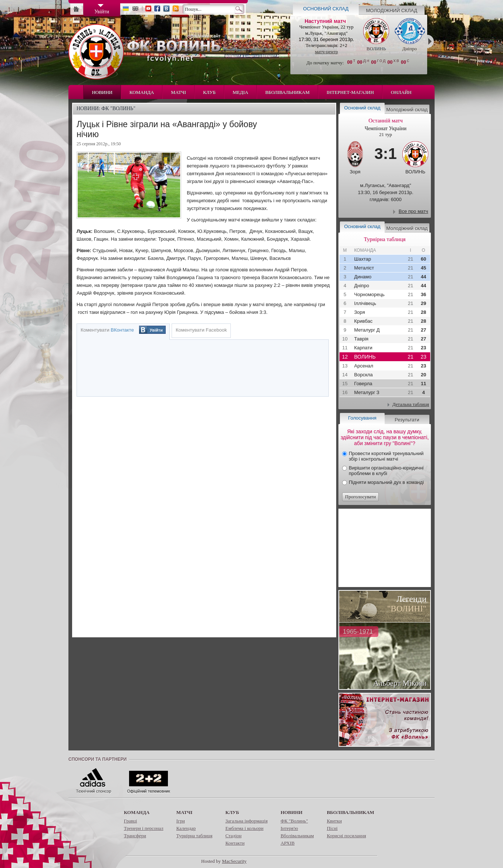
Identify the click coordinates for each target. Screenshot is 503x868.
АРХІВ (288, 843)
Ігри (181, 821)
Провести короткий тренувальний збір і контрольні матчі (386, 456)
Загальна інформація (246, 821)
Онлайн (401, 92)
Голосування (362, 418)
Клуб (209, 92)
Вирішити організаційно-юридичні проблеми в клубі (386, 471)
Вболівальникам (287, 92)
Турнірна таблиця (195, 836)
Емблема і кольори (244, 828)
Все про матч (413, 211)
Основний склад (326, 9)
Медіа (240, 92)
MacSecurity (234, 861)
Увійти (156, 330)
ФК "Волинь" (294, 821)
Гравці (131, 821)
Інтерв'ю (289, 828)
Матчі (178, 92)
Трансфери (135, 836)
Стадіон (233, 836)
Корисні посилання (347, 836)
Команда (142, 92)
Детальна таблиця (411, 404)
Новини (102, 92)
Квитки (335, 821)
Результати (407, 420)
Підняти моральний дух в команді (386, 482)
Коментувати (107, 330)
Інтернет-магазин (350, 92)
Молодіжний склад (392, 11)
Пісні (332, 828)
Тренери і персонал (144, 828)
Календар (186, 828)
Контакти (235, 843)
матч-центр (326, 52)
